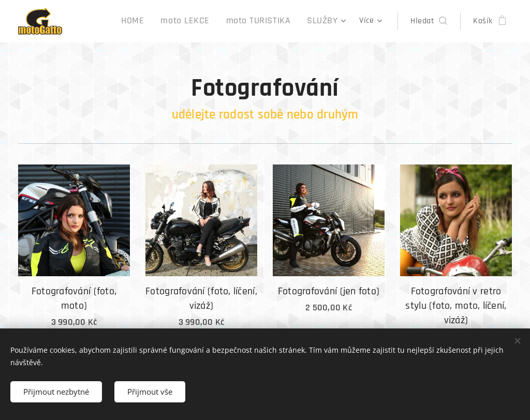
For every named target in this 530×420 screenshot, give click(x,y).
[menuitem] (114, 21)
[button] (429, 21)
